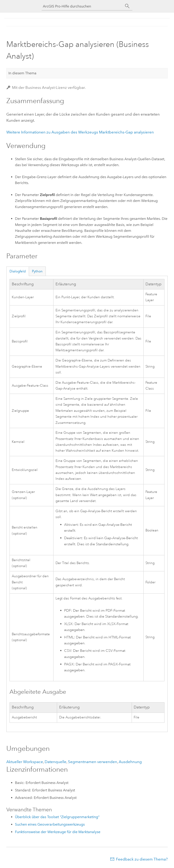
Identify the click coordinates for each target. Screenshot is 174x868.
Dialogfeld (18, 271)
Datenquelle (56, 762)
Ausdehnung (130, 762)
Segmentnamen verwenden (93, 762)
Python (37, 271)
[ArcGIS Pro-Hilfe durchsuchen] (82, 6)
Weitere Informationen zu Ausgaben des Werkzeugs (80, 132)
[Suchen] (127, 6)
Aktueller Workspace (25, 762)
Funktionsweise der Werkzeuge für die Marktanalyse (58, 832)
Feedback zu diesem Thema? (142, 859)
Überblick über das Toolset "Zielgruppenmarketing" (57, 817)
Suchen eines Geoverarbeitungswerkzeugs (50, 824)
